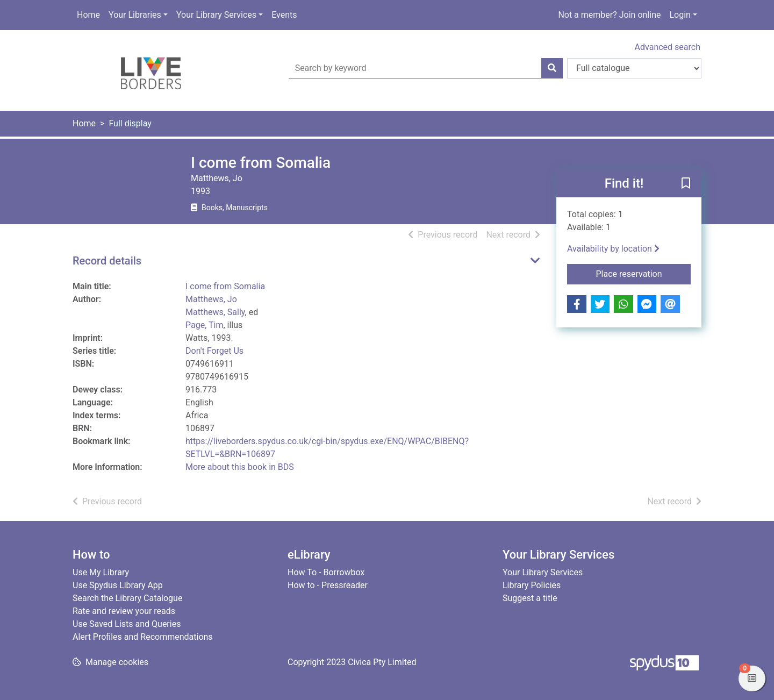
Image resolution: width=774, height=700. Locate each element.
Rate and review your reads (124, 611)
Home (88, 15)
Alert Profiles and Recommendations (143, 637)
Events (284, 15)
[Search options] (634, 68)
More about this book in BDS (240, 467)
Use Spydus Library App (118, 585)
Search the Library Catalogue (127, 598)
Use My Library (101, 572)
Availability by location (613, 249)
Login (680, 15)
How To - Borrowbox (326, 572)
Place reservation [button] (644, 273)
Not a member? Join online (609, 15)
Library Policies (532, 585)
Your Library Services (216, 15)
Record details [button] (107, 261)
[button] (686, 184)
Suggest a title (530, 598)
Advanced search (668, 47)
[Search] (552, 68)
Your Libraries (135, 15)
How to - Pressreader (328, 585)
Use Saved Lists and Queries (127, 624)
